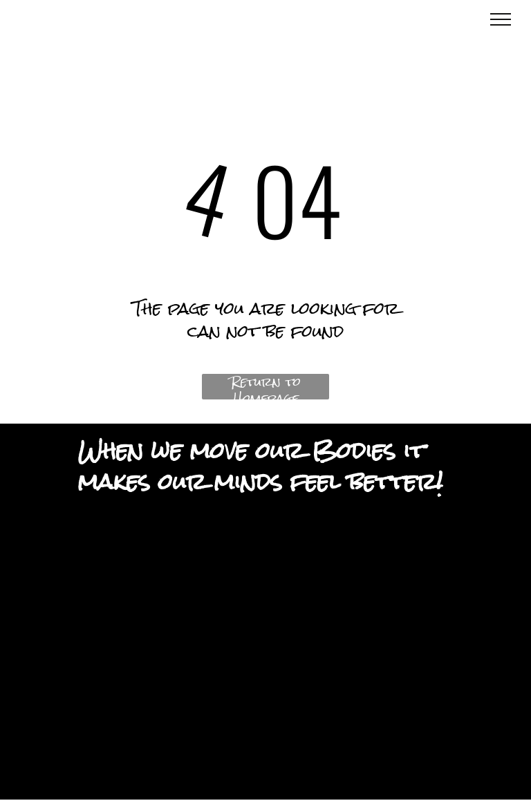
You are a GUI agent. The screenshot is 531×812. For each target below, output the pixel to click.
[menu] (501, 19)
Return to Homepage (266, 387)
